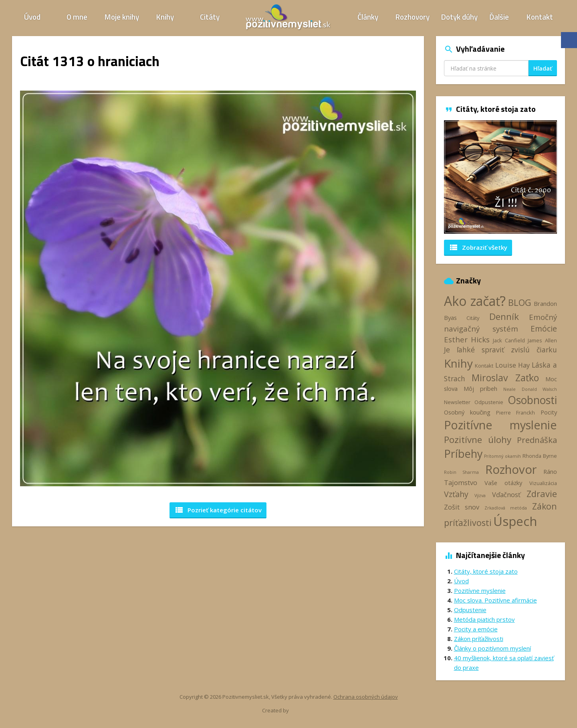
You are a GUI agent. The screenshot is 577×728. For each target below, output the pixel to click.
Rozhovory (413, 17)
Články (368, 17)
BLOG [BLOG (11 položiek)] (520, 302)
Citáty (210, 17)
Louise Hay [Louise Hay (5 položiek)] (512, 365)
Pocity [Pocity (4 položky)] (549, 412)
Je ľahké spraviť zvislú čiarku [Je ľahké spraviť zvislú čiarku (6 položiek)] (501, 350)
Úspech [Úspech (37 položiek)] (515, 521)
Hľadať (543, 68)
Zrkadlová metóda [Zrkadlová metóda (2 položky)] (506, 508)
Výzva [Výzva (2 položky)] (480, 495)
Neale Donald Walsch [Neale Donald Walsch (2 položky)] (530, 389)
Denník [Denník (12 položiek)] (504, 316)
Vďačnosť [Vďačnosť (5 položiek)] (506, 495)
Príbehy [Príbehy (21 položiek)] (463, 454)
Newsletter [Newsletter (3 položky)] (457, 402)
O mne (77, 17)
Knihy (165, 17)
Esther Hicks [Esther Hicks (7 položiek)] (467, 339)
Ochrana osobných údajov (366, 697)
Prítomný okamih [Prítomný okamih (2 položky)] (502, 456)
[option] (501, 177)
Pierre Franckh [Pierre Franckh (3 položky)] (515, 413)
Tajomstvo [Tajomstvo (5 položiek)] (461, 483)
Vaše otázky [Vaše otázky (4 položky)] (503, 483)
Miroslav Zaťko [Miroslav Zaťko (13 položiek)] (505, 378)
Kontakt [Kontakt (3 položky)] (484, 366)
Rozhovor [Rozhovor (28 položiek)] (511, 469)
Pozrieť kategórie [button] (218, 510)
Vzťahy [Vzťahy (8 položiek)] (456, 494)
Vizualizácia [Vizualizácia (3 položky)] (543, 483)
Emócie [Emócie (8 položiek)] (544, 329)
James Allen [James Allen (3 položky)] (542, 340)
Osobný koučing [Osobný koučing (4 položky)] (467, 412)
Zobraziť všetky (478, 247)
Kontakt (540, 17)
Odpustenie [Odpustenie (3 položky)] (489, 402)
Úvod (32, 17)
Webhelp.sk (304, 710)
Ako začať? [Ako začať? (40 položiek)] (475, 301)
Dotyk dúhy (459, 17)
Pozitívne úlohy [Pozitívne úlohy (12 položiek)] (478, 440)
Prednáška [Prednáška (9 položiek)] (537, 440)
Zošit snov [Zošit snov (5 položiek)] (462, 507)
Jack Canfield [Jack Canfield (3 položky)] (509, 340)
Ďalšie (499, 17)
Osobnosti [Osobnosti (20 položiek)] (532, 400)
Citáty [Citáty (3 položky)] (473, 318)
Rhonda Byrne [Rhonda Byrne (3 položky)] (540, 456)
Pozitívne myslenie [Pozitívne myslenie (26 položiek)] (501, 425)
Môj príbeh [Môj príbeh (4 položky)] (480, 388)
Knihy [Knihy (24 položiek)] (458, 363)
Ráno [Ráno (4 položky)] (550, 471)
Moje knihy (122, 17)
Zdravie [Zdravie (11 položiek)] (542, 493)
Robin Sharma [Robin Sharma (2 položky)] (461, 472)
